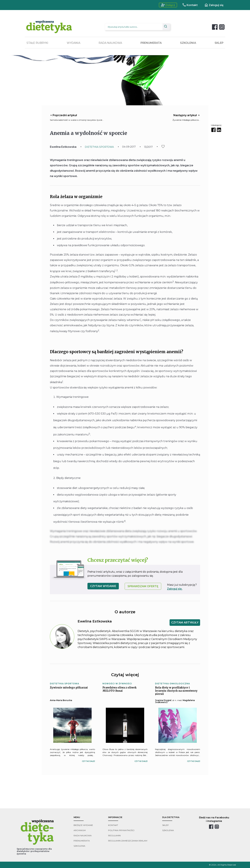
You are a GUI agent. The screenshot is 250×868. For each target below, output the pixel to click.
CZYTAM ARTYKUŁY (185, 623)
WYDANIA (74, 43)
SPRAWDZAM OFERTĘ (143, 586)
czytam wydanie (103, 586)
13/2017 (148, 147)
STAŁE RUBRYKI (37, 43)
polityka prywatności (121, 830)
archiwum (80, 830)
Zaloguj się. (175, 589)
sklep (165, 825)
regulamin (114, 835)
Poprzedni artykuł (63, 115)
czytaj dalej (88, 761)
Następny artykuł (187, 115)
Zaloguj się (214, 5)
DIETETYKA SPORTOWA (99, 147)
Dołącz (168, 5)
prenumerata (82, 841)
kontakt (113, 825)
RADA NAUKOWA (110, 43)
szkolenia (79, 846)
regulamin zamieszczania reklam (128, 841)
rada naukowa (83, 835)
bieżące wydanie (83, 825)
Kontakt (190, 5)
